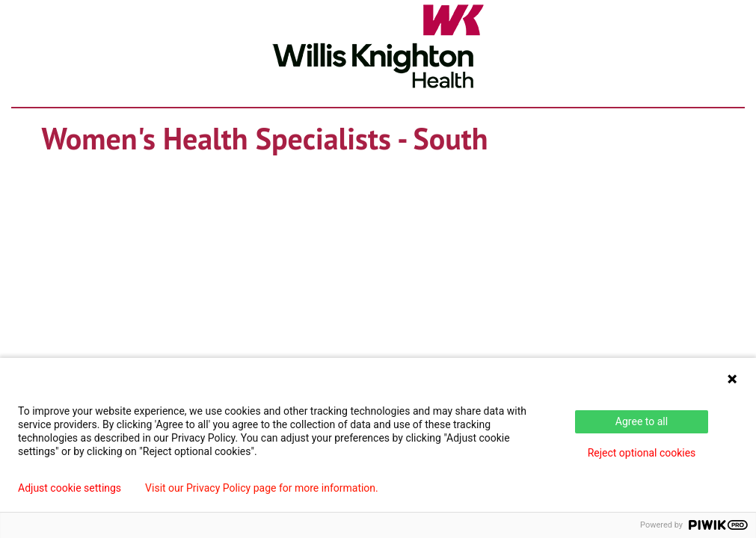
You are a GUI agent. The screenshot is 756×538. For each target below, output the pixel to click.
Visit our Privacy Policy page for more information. (262, 488)
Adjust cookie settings (70, 488)
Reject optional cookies (642, 453)
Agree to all (642, 421)
